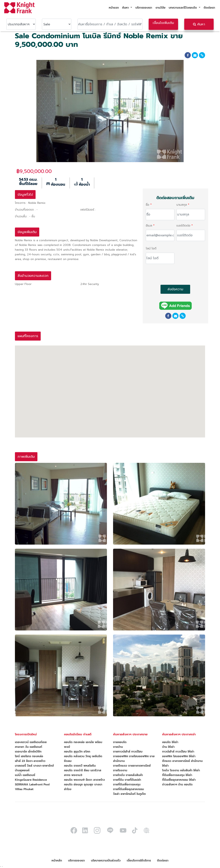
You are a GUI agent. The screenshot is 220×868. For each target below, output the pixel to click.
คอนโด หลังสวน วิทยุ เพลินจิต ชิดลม (83, 759)
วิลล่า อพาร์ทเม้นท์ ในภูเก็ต (129, 794)
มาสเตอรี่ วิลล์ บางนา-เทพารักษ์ (34, 766)
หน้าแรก (114, 8)
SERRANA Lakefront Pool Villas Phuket (32, 787)
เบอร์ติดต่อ (183, 226)
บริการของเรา (144, 8)
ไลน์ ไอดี (151, 248)
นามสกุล (182, 205)
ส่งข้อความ (175, 289)
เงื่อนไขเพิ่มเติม (163, 23)
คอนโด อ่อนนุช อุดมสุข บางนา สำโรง (83, 787)
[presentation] (177, 275)
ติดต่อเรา (209, 8)
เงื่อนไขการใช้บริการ (139, 861)
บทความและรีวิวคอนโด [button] (183, 8)
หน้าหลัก (57, 861)
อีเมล (149, 226)
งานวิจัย (160, 8)
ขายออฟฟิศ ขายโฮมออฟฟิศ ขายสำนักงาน (134, 759)
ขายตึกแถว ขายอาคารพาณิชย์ (132, 766)
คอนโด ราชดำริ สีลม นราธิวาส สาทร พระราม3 (83, 773)
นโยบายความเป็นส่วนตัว (106, 861)
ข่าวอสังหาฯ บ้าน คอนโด (177, 784)
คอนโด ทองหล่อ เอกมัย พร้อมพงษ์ (83, 745)
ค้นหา (199, 24)
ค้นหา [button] (126, 8)
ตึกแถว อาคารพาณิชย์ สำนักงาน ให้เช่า (182, 763)
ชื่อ (148, 205)
